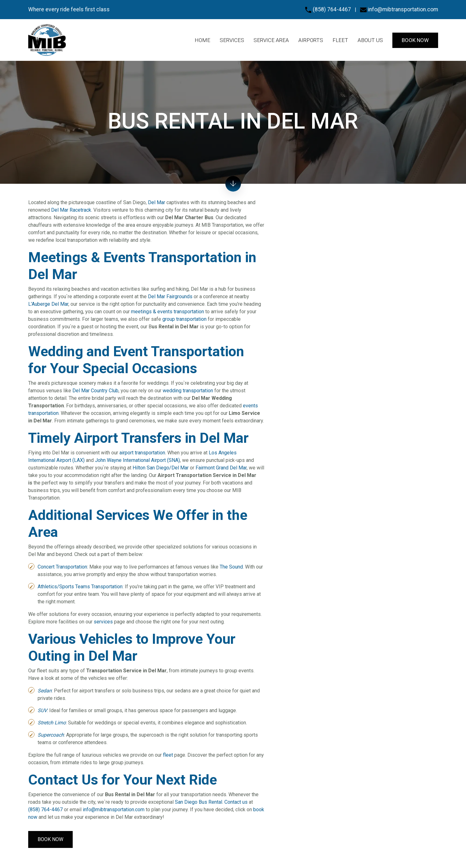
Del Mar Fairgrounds (170, 296)
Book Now (50, 839)
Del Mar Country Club (95, 391)
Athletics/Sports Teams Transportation (80, 587)
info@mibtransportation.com (399, 9)
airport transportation (142, 453)
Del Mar (157, 202)
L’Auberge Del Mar (48, 304)
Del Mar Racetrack (71, 210)
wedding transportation (188, 391)
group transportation (184, 319)
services (103, 622)
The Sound (231, 567)
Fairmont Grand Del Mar (221, 468)
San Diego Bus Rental (199, 802)
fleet (168, 755)
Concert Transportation (62, 567)
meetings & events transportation (168, 312)
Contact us (236, 802)
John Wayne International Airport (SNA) (137, 460)
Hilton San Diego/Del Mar (161, 468)
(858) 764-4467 (328, 9)
